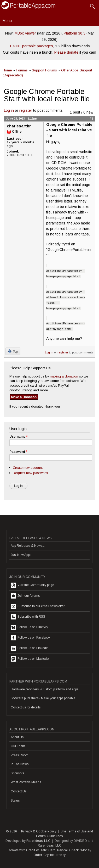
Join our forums (25, 596)
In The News (20, 764)
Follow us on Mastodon (31, 659)
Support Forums (44, 70)
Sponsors (17, 773)
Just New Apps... (22, 555)
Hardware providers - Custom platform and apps (45, 689)
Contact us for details (26, 707)
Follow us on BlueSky (29, 627)
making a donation (64, 376)
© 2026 (11, 831)
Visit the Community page (32, 585)
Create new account (28, 468)
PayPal (62, 850)
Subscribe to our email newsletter (38, 606)
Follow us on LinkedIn (30, 648)
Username (18, 437)
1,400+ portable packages (31, 46)
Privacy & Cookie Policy (39, 831)
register (26, 110)
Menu (7, 21)
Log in (9, 110)
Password (18, 452)
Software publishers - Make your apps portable (43, 698)
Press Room (20, 755)
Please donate (66, 52)
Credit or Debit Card (41, 850)
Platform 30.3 (75, 33)
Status (15, 801)
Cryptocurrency (54, 855)
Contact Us (19, 791)
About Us (17, 737)
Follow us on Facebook (30, 638)
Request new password (30, 473)
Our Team (18, 746)
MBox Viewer (25, 33)
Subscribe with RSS (28, 617)
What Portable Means (26, 782)
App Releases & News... (28, 546)
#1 (91, 119)
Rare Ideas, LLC (38, 841)
